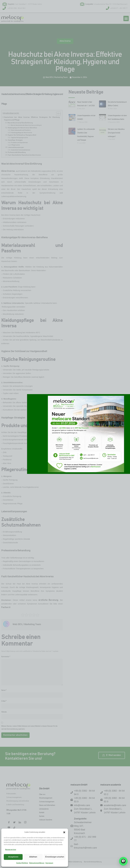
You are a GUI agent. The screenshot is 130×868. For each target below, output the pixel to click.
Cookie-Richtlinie (22, 863)
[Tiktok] (14, 828)
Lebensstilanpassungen (16, 147)
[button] (64, 832)
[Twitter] (14, 823)
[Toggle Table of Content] (57, 114)
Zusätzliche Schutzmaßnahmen (21, 150)
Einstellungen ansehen (55, 857)
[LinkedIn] (20, 823)
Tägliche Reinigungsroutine (19, 138)
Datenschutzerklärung (37, 863)
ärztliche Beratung (48, 600)
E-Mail (4, 701)
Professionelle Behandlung (17, 152)
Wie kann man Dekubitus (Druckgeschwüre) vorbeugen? (116, 133)
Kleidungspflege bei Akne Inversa (22, 133)
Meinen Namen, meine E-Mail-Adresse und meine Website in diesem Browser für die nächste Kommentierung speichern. (29, 728)
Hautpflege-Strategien (15, 140)
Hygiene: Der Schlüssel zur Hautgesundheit (22, 135)
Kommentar (6, 657)
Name (4, 690)
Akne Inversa (8, 171)
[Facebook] (9, 823)
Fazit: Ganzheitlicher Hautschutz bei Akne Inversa (24, 155)
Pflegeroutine (16, 145)
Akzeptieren (13, 857)
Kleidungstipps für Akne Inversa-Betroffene (22, 128)
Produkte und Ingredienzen (19, 143)
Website (4, 712)
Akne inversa (65, 44)
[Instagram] (25, 823)
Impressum (49, 863)
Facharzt (6, 607)
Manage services (11, 850)
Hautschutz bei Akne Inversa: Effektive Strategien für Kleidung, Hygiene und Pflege (32, 119)
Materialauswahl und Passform (21, 130)
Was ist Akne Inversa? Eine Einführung (20, 123)
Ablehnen (33, 857)
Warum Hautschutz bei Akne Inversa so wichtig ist (26, 125)
